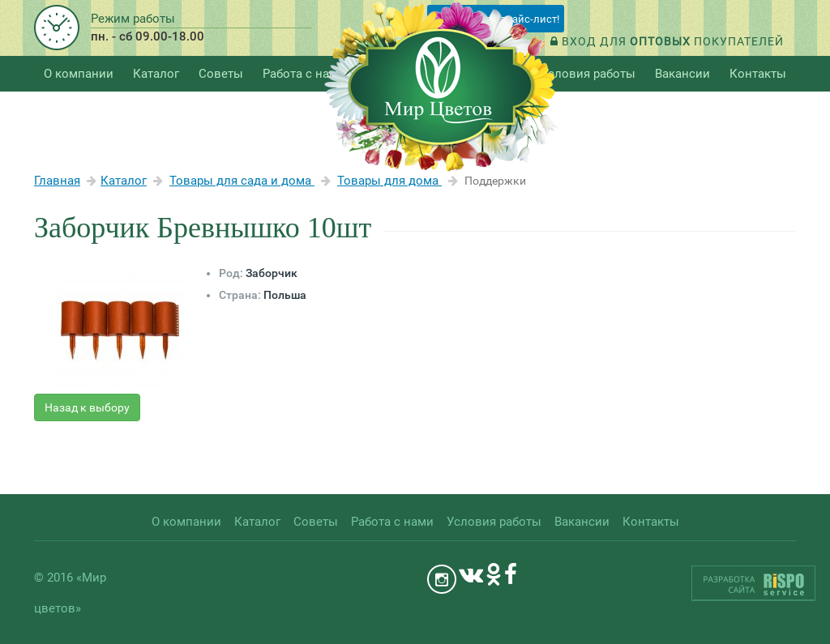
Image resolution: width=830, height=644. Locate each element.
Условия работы (588, 74)
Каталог (124, 181)
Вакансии (682, 74)
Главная (57, 181)
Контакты (758, 74)
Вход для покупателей (667, 41)
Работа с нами (304, 74)
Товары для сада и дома (242, 181)
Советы (221, 74)
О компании (79, 74)
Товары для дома (389, 181)
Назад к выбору (87, 407)
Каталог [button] (156, 74)
